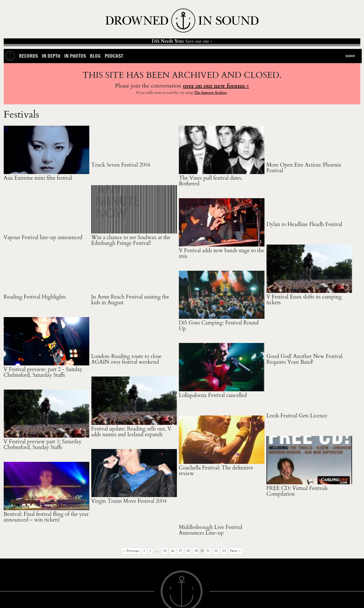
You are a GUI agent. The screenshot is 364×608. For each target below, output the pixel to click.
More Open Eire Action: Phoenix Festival (304, 168)
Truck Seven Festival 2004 (121, 165)
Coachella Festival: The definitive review (216, 471)
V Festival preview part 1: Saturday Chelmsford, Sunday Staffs (43, 445)
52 (216, 551)
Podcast (114, 56)
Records (28, 56)
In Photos (75, 56)
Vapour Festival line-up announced (43, 238)
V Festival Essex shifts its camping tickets (304, 300)
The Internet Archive (210, 93)
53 (224, 551)
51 (208, 551)
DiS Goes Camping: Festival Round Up (219, 326)
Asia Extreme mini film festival (38, 178)
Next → (235, 551)
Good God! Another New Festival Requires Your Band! (305, 359)
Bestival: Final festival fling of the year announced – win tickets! (46, 517)
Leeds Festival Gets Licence (297, 416)
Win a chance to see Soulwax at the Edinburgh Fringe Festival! (131, 240)
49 (196, 551)
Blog (95, 56)
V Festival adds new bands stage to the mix (222, 254)
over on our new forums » (216, 86)
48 (188, 551)
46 (173, 551)
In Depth (51, 56)
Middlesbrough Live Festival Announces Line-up (211, 530)
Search (350, 56)
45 (165, 551)
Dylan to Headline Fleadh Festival (304, 225)
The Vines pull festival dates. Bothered (211, 181)
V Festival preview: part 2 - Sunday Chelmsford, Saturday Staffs (43, 372)
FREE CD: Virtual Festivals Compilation (297, 491)
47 (180, 551)
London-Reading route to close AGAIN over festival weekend (126, 359)
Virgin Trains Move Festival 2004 (129, 501)
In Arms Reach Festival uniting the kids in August (130, 300)
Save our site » (182, 41)
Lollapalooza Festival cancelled (213, 395)
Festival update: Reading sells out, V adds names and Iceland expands (131, 432)
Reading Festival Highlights (35, 297)
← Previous (131, 551)
